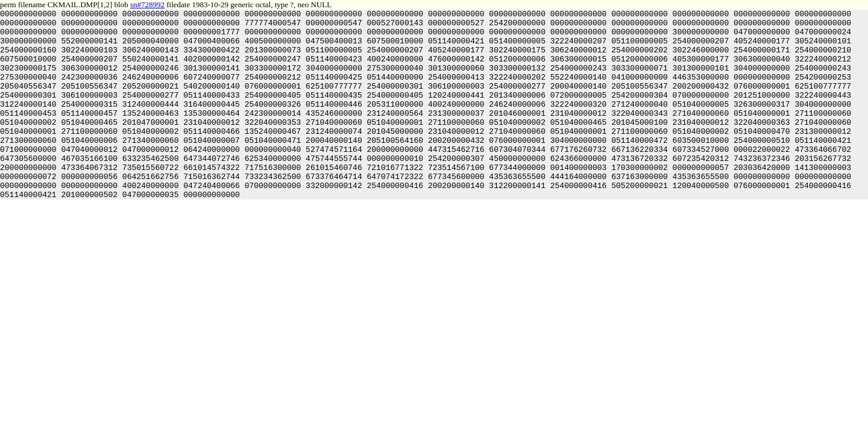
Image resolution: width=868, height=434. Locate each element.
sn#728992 (147, 5)
